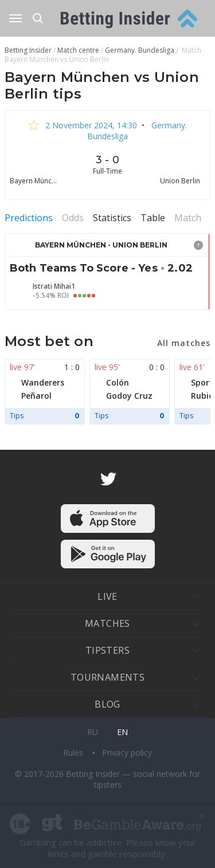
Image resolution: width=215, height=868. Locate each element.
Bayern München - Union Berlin (101, 245)
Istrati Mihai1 (54, 286)
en (122, 732)
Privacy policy (127, 753)
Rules (74, 753)
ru (93, 732)
